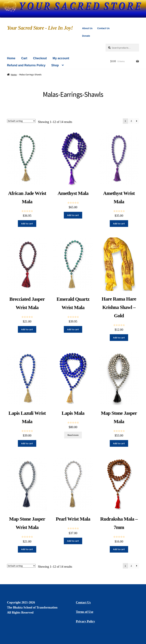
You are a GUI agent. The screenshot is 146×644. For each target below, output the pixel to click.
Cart (24, 58)
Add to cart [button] (27, 224)
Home (11, 58)
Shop (55, 65)
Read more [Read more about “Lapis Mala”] (73, 435)
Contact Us (103, 28)
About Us (87, 28)
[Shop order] (21, 121)
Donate (86, 36)
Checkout (40, 58)
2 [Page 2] (131, 121)
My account (61, 58)
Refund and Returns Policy (26, 65)
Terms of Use (85, 612)
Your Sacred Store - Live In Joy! (40, 28)
